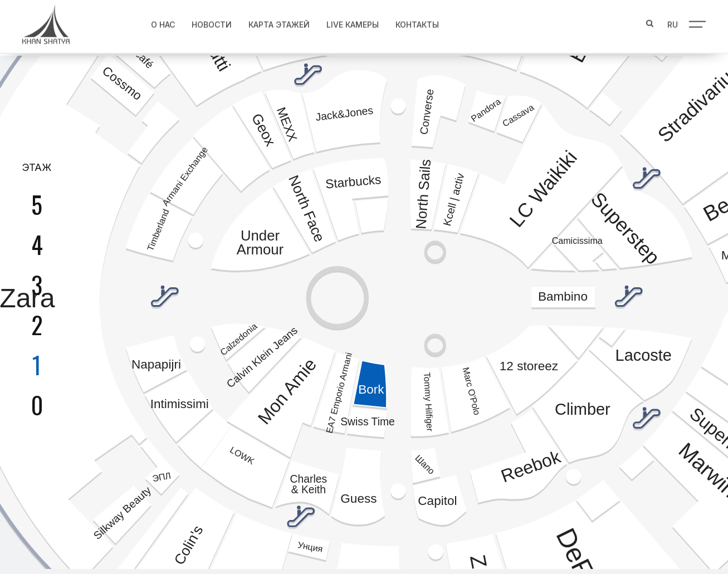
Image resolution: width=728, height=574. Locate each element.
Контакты (414, 23)
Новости (208, 23)
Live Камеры (349, 23)
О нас (160, 23)
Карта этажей (276, 23)
